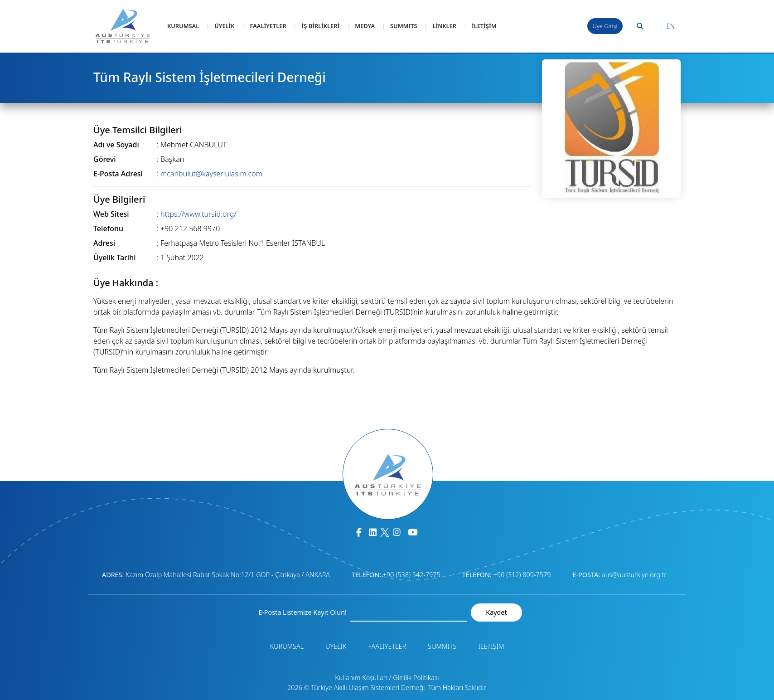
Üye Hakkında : (126, 283)
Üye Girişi (605, 26)
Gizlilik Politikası (416, 678)
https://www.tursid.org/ (198, 214)
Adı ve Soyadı (116, 145)
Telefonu (108, 228)
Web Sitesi (111, 214)
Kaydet (496, 612)
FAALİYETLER (268, 26)
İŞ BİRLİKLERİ (321, 26)
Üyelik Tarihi (115, 258)
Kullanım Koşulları (361, 678)
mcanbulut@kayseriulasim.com (211, 174)
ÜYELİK (224, 26)
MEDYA (365, 26)
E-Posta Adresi (118, 174)
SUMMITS (404, 26)
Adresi (104, 243)
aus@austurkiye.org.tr (634, 575)
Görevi (104, 159)
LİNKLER (444, 26)
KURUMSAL (183, 26)
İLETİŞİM (484, 26)
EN (671, 26)
